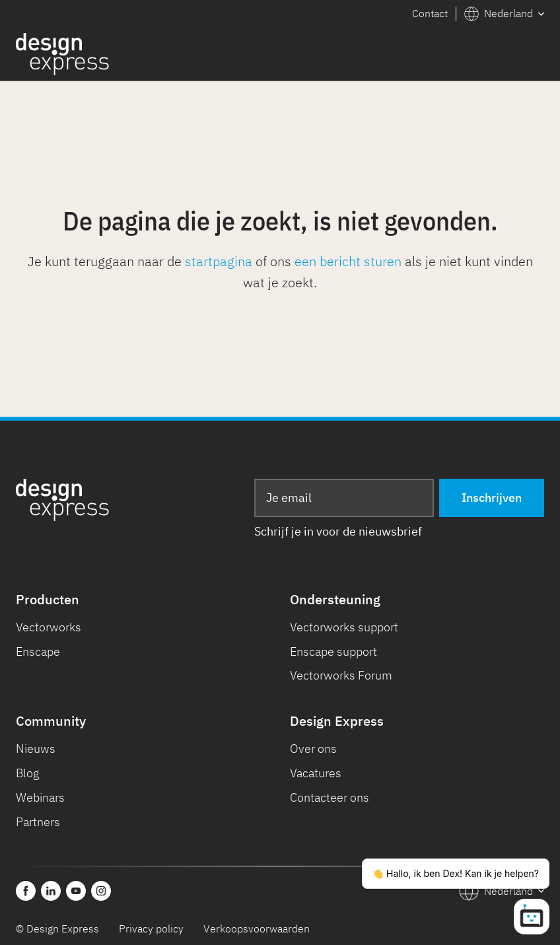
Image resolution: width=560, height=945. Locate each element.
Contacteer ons (330, 797)
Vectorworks (49, 627)
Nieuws (36, 749)
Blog (28, 773)
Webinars (40, 797)
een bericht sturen (348, 261)
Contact (430, 13)
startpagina (219, 261)
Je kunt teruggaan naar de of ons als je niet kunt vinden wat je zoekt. (280, 272)
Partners (38, 822)
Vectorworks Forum (341, 675)
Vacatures (316, 773)
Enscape (38, 651)
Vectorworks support (344, 627)
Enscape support (333, 651)
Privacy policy (151, 928)
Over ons (313, 749)
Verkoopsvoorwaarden (257, 928)
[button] (504, 14)
